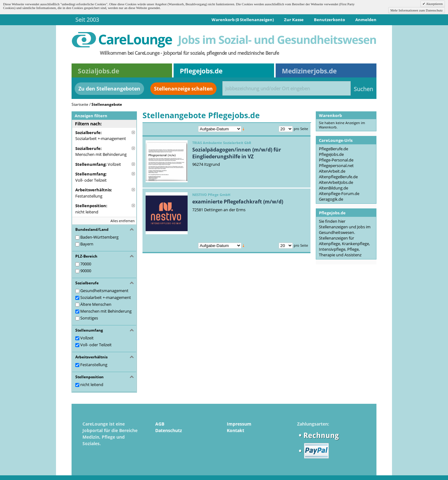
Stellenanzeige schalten (183, 89)
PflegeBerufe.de (334, 149)
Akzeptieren (434, 4)
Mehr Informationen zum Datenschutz (417, 10)
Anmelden (366, 20)
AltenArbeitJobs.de (336, 182)
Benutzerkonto (329, 20)
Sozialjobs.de (98, 71)
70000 (86, 264)
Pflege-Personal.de (336, 160)
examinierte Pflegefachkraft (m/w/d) (238, 202)
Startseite (80, 104)
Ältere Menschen (96, 304)
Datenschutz (169, 430)
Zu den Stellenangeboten (109, 89)
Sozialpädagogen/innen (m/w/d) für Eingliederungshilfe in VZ (237, 153)
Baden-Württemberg (99, 237)
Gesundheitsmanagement (104, 291)
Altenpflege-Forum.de (339, 193)
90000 (86, 271)
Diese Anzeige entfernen (133, 132)
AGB (160, 424)
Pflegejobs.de (201, 71)
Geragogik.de (331, 199)
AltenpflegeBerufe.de (338, 177)
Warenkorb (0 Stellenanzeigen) (243, 20)
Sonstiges (89, 318)
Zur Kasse (294, 20)
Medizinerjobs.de (309, 71)
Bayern (87, 244)
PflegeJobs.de (331, 154)
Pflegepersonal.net (336, 165)
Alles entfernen (123, 221)
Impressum (239, 424)
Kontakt (236, 430)
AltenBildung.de (334, 188)
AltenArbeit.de (332, 171)
